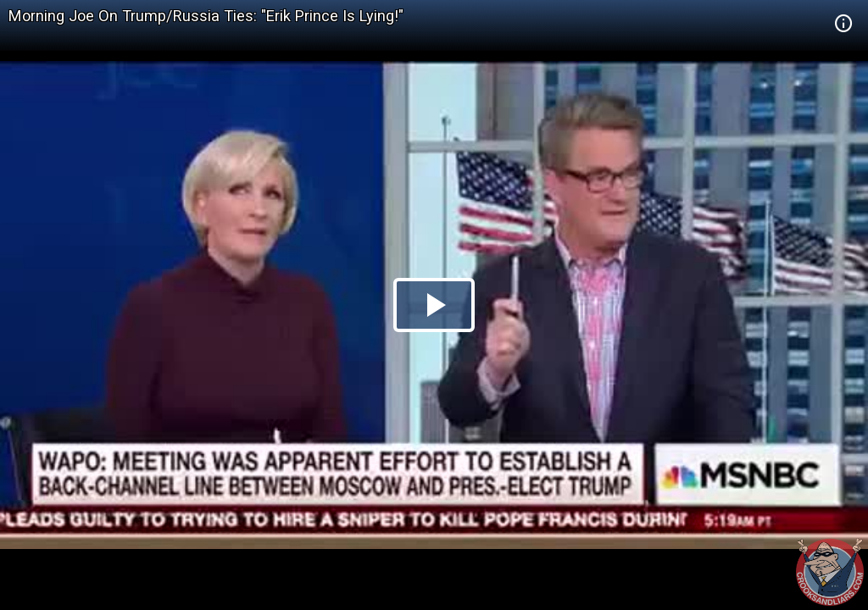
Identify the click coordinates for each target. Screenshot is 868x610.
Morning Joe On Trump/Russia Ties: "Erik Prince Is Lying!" (206, 16)
